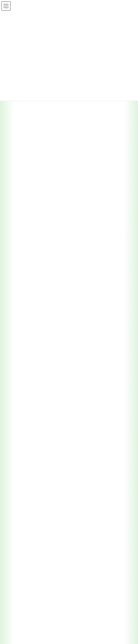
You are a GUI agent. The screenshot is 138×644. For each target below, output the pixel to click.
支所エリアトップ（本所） (30, 354)
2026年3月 (15, 182)
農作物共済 (19, 428)
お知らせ (14, 521)
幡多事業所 (25, 392)
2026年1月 (15, 202)
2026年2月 (15, 192)
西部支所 (20, 383)
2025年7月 (15, 231)
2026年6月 (15, 163)
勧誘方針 (14, 587)
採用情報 (14, 119)
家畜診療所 (22, 402)
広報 (11, 109)
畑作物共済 (19, 456)
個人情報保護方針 (20, 596)
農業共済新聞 (17, 539)
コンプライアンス (20, 577)
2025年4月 (15, 251)
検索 (112, 298)
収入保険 (17, 494)
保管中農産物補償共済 (27, 503)
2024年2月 (15, 270)
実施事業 (14, 419)
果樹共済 (17, 447)
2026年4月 (15, 172)
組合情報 (14, 129)
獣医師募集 (15, 624)
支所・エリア (17, 345)
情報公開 (14, 568)
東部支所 (20, 364)
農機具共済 (19, 485)
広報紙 (12, 530)
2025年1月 (15, 261)
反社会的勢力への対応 (24, 606)
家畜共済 (17, 438)
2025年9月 (15, 221)
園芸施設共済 (20, 466)
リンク (12, 558)
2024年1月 (15, 280)
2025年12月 (16, 211)
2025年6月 (15, 241)
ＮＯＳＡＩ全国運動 (22, 615)
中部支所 (20, 373)
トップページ (17, 335)
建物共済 (17, 475)
